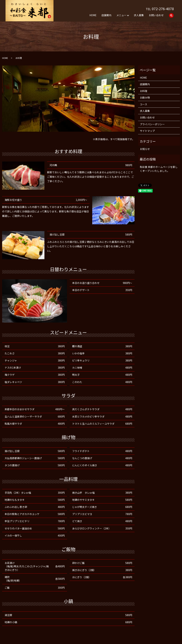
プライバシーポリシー (152, 124)
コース (144, 104)
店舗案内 (106, 15)
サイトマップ (147, 131)
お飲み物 (145, 97)
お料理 (144, 91)
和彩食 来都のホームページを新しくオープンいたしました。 (159, 169)
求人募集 (139, 15)
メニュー (121, 15)
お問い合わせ (156, 15)
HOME (93, 15)
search (171, 15)
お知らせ (145, 149)
